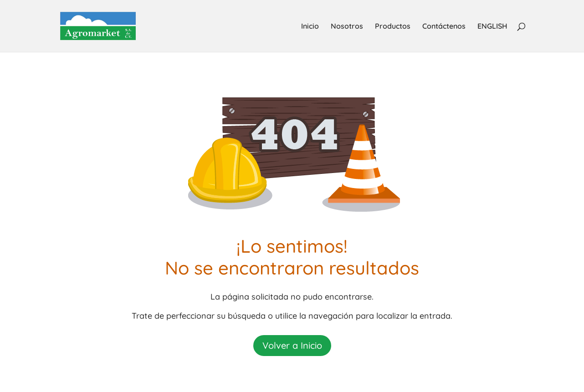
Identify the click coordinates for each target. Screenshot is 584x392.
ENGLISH (492, 27)
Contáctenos (444, 27)
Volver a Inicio (292, 345)
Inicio (310, 27)
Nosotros (347, 27)
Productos (393, 27)
